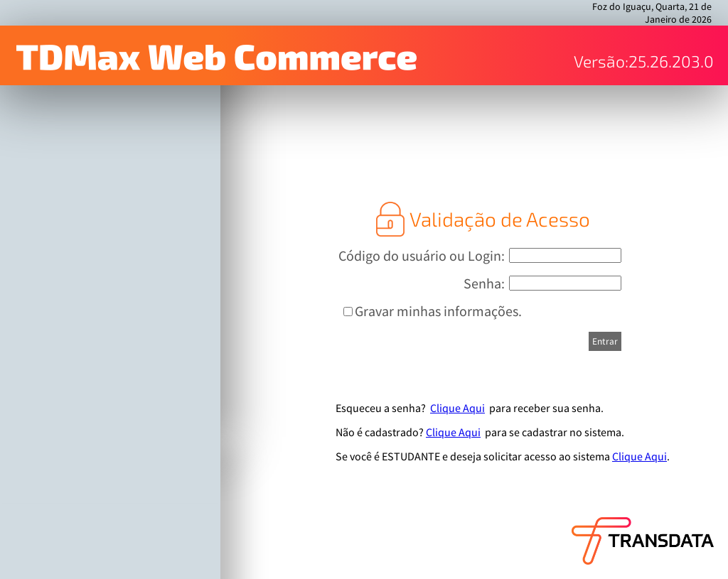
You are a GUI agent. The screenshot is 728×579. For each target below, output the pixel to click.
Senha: (484, 283)
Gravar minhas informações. (438, 311)
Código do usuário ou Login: (422, 255)
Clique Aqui (457, 408)
